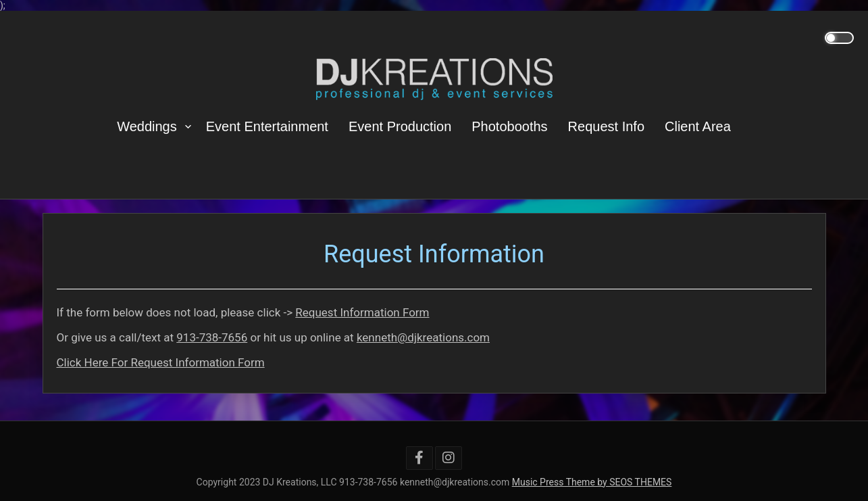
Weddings (147, 126)
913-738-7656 (212, 337)
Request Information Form (362, 312)
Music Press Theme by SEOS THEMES (592, 482)
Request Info (606, 126)
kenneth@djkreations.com (423, 337)
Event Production (400, 126)
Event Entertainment (267, 126)
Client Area (698, 126)
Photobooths (509, 126)
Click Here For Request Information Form (161, 362)
